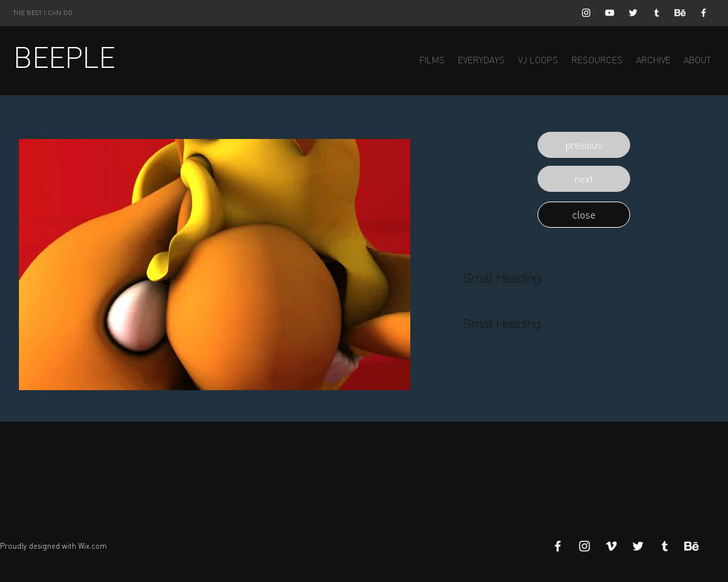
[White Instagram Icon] (586, 13)
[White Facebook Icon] (704, 13)
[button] (584, 145)
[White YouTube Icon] (610, 13)
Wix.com (93, 546)
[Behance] (680, 13)
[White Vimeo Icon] (611, 546)
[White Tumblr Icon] (657, 13)
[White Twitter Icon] (633, 13)
